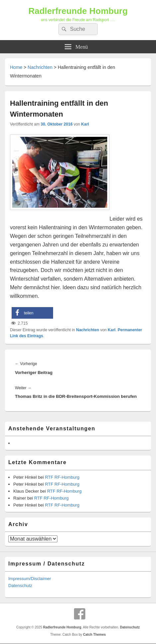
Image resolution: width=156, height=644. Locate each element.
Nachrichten (40, 67)
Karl (85, 124)
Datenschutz (20, 586)
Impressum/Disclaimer (30, 579)
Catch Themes (94, 635)
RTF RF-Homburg (62, 477)
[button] (32, 313)
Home (16, 67)
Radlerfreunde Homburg (78, 11)
